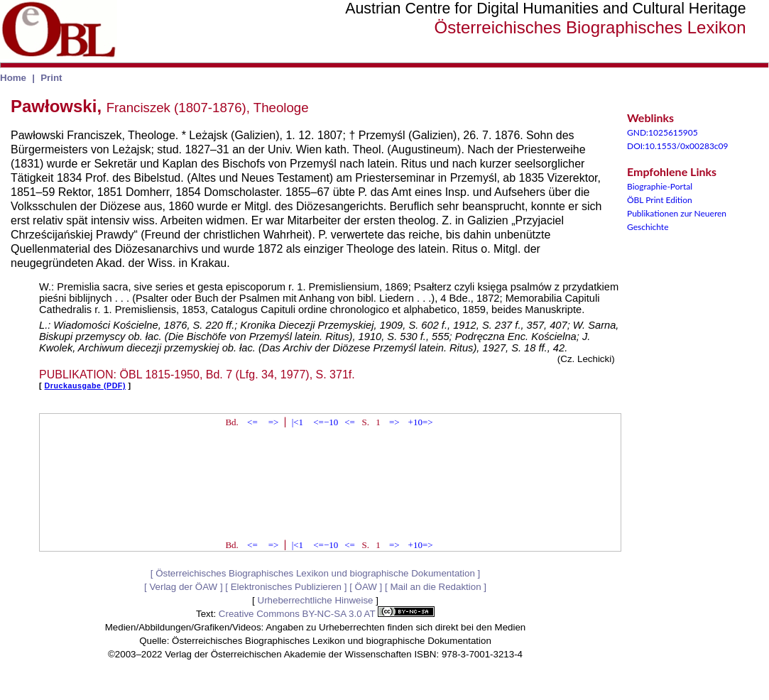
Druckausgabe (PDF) (85, 385)
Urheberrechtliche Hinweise (316, 600)
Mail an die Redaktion (435, 587)
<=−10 (326, 422)
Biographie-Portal (660, 186)
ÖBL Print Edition (660, 200)
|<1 (298, 422)
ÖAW (366, 587)
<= (252, 422)
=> (274, 422)
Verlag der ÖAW (183, 587)
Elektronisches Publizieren (286, 587)
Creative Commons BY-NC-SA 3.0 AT (327, 614)
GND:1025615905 (662, 132)
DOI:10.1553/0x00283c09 (678, 146)
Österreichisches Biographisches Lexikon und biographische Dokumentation (315, 573)
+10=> (421, 422)
